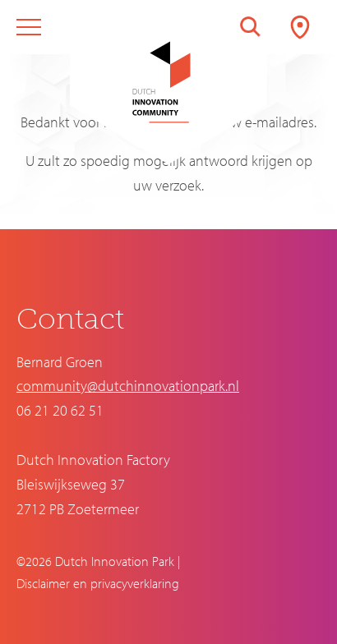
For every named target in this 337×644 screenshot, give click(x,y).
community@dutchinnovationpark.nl (128, 386)
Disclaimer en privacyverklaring (98, 583)
